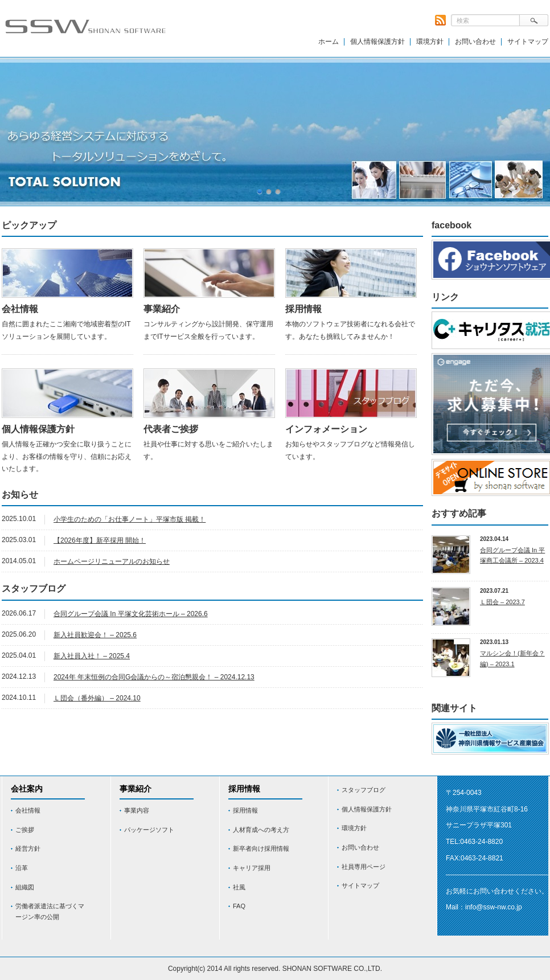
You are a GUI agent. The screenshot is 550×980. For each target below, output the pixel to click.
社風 (239, 887)
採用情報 (303, 309)
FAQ (239, 906)
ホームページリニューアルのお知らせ (112, 561)
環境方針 (430, 42)
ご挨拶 (25, 830)
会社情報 (20, 309)
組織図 (25, 887)
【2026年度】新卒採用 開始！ (100, 540)
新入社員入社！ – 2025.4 (92, 656)
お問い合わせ (475, 42)
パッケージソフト (149, 830)
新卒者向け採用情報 (261, 848)
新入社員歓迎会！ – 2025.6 (95, 635)
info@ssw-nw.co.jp (494, 907)
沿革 (22, 868)
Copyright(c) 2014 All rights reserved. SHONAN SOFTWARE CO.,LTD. (275, 969)
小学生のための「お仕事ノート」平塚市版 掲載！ (130, 519)
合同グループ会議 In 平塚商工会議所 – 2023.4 (512, 555)
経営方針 (28, 848)
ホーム (329, 42)
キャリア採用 (252, 868)
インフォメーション (326, 429)
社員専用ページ (364, 867)
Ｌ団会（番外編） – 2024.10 (97, 698)
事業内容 (137, 810)
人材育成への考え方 (261, 830)
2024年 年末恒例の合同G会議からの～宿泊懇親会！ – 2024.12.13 (154, 677)
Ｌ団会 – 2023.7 (502, 602)
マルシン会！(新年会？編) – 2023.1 (512, 659)
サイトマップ (528, 42)
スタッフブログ (364, 790)
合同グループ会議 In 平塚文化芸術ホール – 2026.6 (131, 614)
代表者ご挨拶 (171, 429)
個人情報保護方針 (377, 42)
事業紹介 (162, 309)
